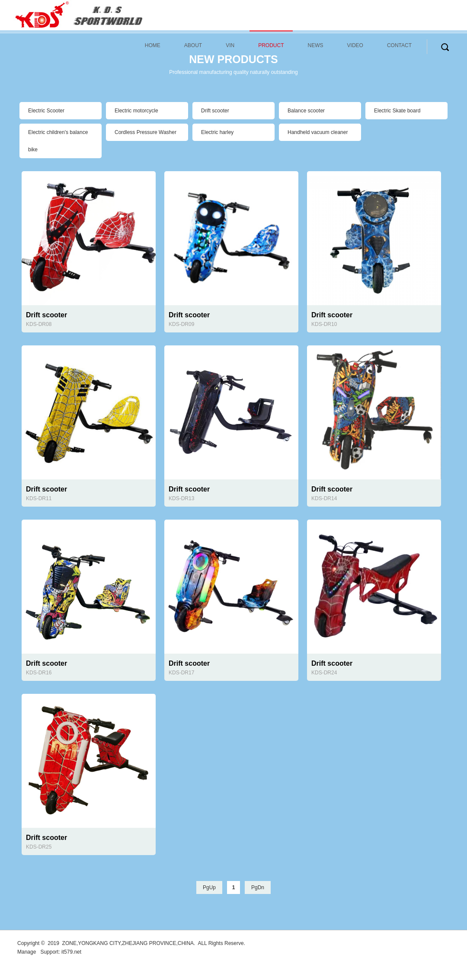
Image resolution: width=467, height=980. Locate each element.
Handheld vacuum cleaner (318, 132)
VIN (230, 45)
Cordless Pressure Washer (146, 132)
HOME (153, 45)
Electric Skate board (397, 111)
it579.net (71, 952)
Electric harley (217, 132)
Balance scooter (306, 111)
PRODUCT (271, 45)
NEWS (316, 45)
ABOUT (193, 45)
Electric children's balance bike (58, 141)
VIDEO (355, 45)
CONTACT (399, 45)
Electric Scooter (46, 111)
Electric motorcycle (136, 111)
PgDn (258, 887)
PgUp (209, 887)
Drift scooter (215, 111)
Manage (27, 952)
